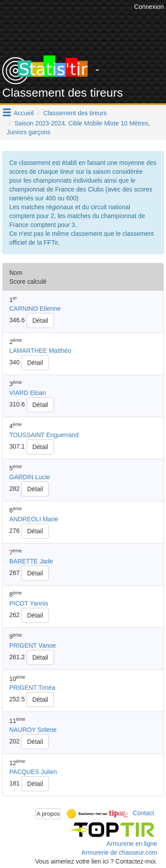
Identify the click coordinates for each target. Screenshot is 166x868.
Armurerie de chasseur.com (119, 852)
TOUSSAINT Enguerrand (44, 435)
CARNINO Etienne (35, 309)
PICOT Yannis (29, 603)
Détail (40, 321)
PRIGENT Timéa (32, 688)
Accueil (24, 113)
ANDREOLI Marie (34, 519)
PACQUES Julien (33, 772)
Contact (143, 813)
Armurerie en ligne (132, 844)
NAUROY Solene (33, 730)
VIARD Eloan (27, 393)
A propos (48, 814)
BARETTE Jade (31, 561)
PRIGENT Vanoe (33, 645)
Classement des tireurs (75, 113)
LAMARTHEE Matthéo (40, 351)
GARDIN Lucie (30, 477)
